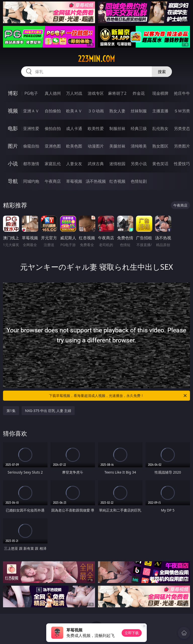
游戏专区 (96, 93)
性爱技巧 (182, 164)
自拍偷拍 (53, 111)
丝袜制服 (139, 111)
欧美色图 (74, 146)
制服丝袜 (117, 128)
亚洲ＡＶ (31, 111)
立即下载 (132, 633)
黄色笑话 (160, 164)
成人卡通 (74, 128)
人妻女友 (74, 164)
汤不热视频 (96, 181)
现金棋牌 (160, 93)
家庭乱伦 (53, 164)
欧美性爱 (96, 128)
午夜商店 (53, 181)
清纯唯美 (139, 146)
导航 (13, 181)
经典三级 (139, 128)
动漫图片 (96, 146)
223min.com (96, 59)
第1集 (11, 411)
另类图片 (182, 146)
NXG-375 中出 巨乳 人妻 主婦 (48, 411)
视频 (13, 111)
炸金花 (139, 93)
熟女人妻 (117, 111)
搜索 (162, 72)
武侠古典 (96, 164)
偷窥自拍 (31, 146)
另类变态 (182, 128)
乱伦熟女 (160, 128)
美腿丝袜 (117, 146)
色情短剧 (139, 181)
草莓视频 (74, 181)
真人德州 (53, 93)
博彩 (13, 93)
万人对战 (74, 93)
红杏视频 (117, 181)
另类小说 (139, 164)
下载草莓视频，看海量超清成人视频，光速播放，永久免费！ (118, 396)
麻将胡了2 (117, 93)
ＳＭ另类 (182, 111)
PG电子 (31, 93)
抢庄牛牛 (182, 93)
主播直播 (160, 111)
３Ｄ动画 (96, 111)
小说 (13, 164)
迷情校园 (117, 164)
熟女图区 (160, 146)
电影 (13, 128)
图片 (13, 146)
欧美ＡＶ (74, 111)
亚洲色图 (53, 146)
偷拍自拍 (53, 128)
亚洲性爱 (31, 128)
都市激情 (31, 164)
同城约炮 (31, 181)
